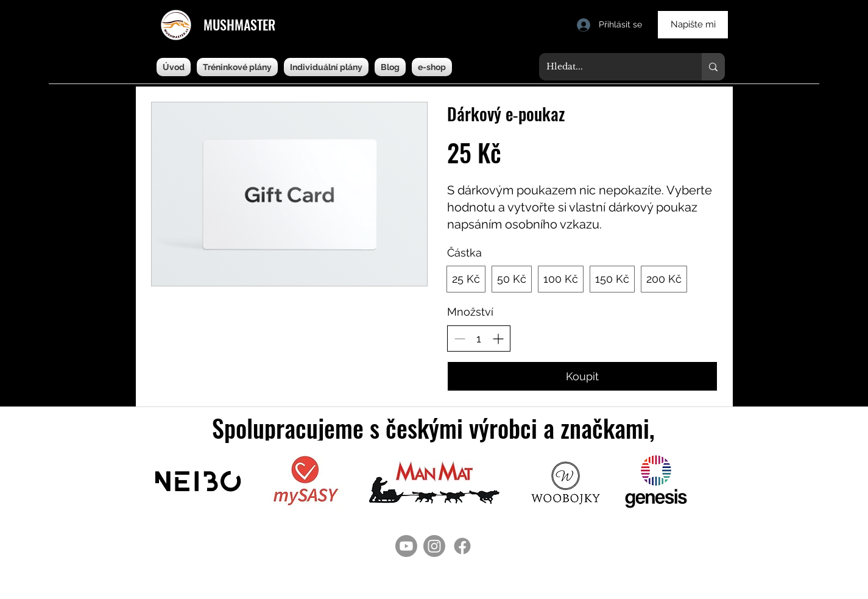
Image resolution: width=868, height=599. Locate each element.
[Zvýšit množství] (498, 338)
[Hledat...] (611, 67)
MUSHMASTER (239, 24)
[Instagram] (434, 546)
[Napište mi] (693, 25)
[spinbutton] (479, 338)
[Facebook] (462, 546)
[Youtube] (406, 546)
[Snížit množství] (460, 338)
